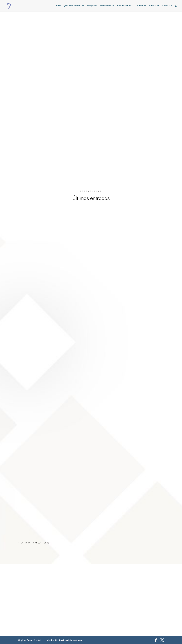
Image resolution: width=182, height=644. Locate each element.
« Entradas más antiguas (34, 543)
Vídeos (140, 6)
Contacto (167, 6)
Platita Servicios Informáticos (66, 640)
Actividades (106, 6)
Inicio (58, 6)
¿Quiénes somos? (73, 6)
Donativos (154, 6)
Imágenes (92, 6)
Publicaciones (124, 6)
